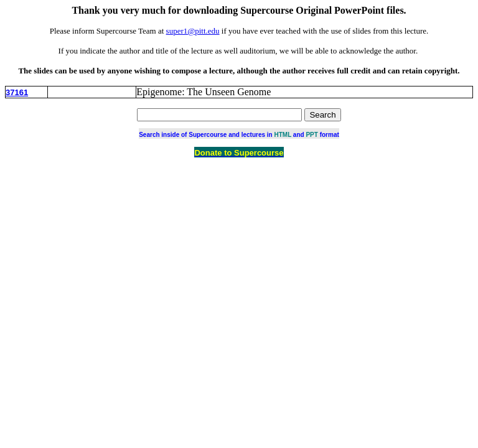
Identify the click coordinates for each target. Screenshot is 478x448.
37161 (17, 92)
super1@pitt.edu (193, 31)
